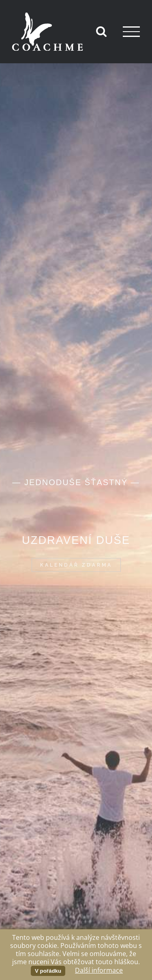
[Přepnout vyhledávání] (101, 31)
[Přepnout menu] (131, 31)
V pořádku (48, 971)
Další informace (99, 970)
